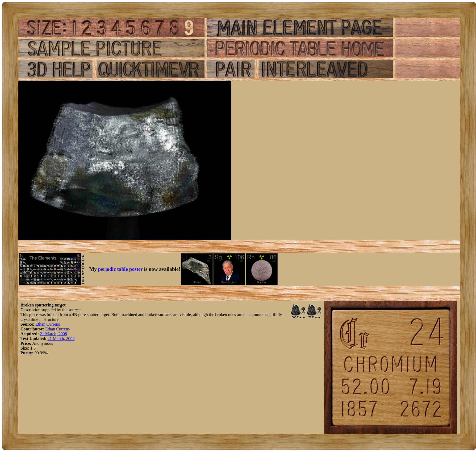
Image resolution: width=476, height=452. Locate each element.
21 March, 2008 (53, 334)
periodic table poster (120, 269)
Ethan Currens (48, 324)
